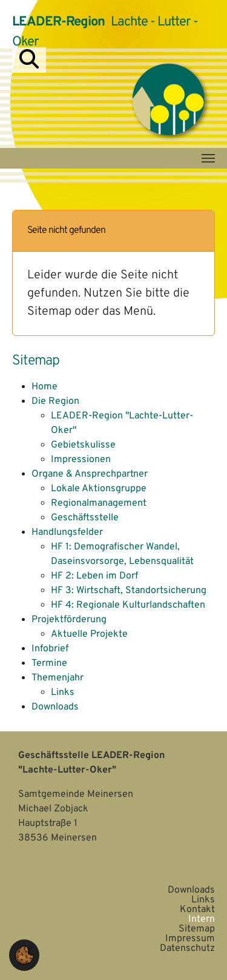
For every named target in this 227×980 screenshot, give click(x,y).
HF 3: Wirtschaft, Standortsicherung (129, 591)
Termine (49, 663)
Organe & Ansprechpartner (90, 474)
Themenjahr (58, 678)
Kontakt (197, 910)
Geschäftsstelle (85, 518)
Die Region (55, 401)
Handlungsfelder (67, 532)
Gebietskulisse (83, 445)
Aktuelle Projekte (89, 634)
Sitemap (197, 929)
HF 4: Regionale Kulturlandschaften (128, 605)
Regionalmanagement (99, 503)
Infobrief (50, 649)
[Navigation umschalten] (208, 158)
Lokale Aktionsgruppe (99, 489)
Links (63, 693)
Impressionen (81, 460)
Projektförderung (69, 620)
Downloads (55, 707)
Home (44, 387)
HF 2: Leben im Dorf (94, 576)
